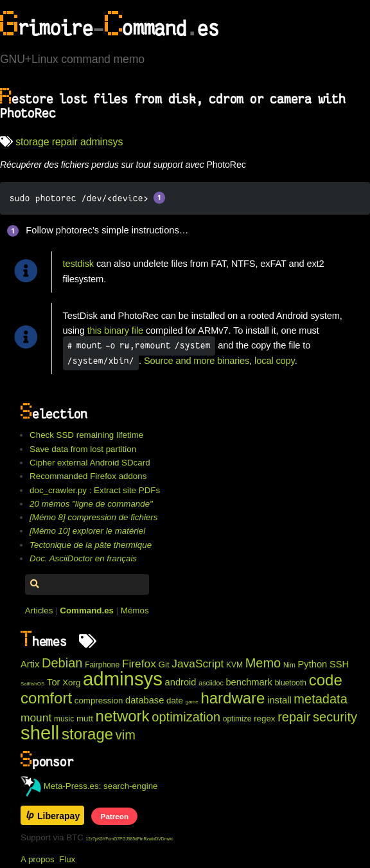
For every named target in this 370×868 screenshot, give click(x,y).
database (145, 700)
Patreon (115, 816)
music (64, 719)
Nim (289, 665)
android (181, 682)
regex (264, 719)
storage (32, 142)
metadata (320, 699)
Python (313, 664)
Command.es (87, 610)
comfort (46, 698)
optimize (237, 719)
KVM (234, 665)
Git (164, 665)
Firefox (139, 664)
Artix (30, 664)
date (175, 701)
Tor (53, 682)
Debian (62, 663)
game (192, 702)
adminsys (101, 142)
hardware (233, 698)
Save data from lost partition (83, 449)
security (335, 717)
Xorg (71, 683)
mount (36, 718)
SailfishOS (32, 684)
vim (126, 735)
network (123, 716)
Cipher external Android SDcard (90, 463)
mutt (85, 719)
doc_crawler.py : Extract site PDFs (95, 490)
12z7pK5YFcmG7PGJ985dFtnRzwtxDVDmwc (130, 839)
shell (40, 733)
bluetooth (291, 683)
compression (99, 701)
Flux (67, 859)
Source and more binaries (197, 361)
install (279, 700)
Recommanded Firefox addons (88, 476)
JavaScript (198, 664)
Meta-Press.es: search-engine (89, 786)
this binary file (115, 330)
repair (65, 142)
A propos (38, 859)
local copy (275, 361)
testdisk (79, 264)
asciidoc (211, 683)
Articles (39, 610)
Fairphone (102, 665)
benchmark (249, 682)
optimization (186, 717)
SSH (339, 664)
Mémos (135, 610)
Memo (263, 663)
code (326, 680)
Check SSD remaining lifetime (86, 435)
